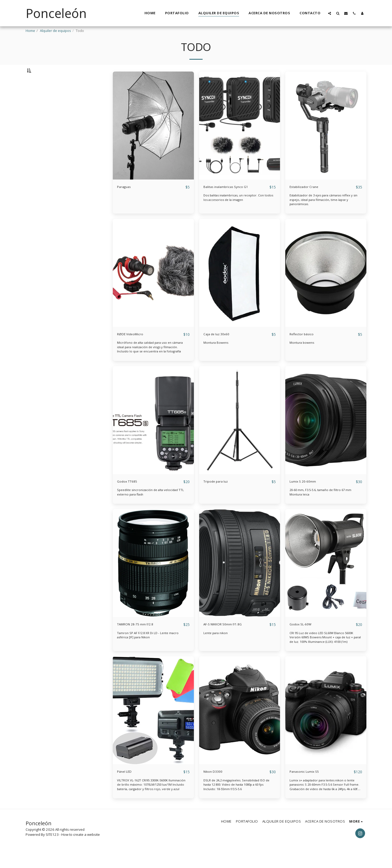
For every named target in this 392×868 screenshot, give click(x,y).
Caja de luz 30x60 (221, 348)
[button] (330, 13)
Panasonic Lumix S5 (310, 786)
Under (42, 97)
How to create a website (81, 850)
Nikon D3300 (216, 786)
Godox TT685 (131, 496)
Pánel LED (127, 786)
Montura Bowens (217, 357)
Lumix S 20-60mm (308, 496)
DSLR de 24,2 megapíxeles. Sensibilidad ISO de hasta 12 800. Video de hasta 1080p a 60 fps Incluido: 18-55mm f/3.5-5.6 (239, 799)
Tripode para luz (220, 496)
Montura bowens (303, 357)
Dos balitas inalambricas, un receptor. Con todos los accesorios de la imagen (237, 211)
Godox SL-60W (304, 639)
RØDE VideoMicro (135, 348)
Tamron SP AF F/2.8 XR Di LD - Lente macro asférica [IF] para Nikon (150, 650)
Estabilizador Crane (309, 200)
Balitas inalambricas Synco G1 (234, 200)
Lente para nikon (217, 648)
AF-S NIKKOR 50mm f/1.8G (230, 639)
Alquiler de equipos (55, 31)
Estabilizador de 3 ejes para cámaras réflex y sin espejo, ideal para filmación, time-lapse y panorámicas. (325, 213)
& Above (42, 111)
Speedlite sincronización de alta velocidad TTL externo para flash (151, 506)
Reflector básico (306, 348)
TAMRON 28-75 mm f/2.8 (142, 639)
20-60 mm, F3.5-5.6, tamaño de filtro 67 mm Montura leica (324, 506)
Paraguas (127, 200)
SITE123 (52, 850)
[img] (153, 139)
